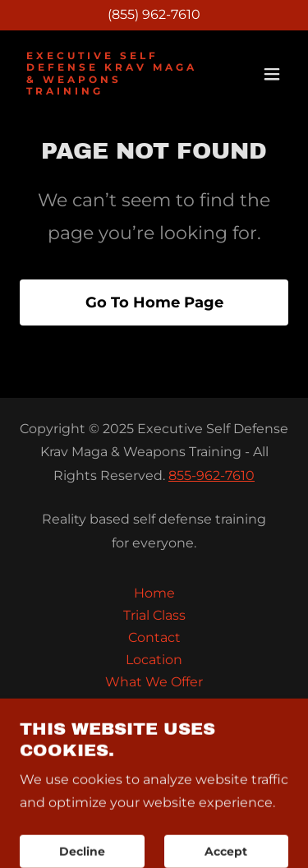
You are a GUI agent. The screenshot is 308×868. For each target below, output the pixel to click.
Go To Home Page (154, 302)
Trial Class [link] (154, 615)
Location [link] (154, 660)
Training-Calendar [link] (154, 704)
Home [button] (154, 593)
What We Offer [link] (154, 682)
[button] (272, 74)
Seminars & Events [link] (154, 726)
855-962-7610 (211, 476)
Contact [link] (154, 637)
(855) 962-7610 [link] (154, 14)
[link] (114, 90)
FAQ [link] (154, 748)
